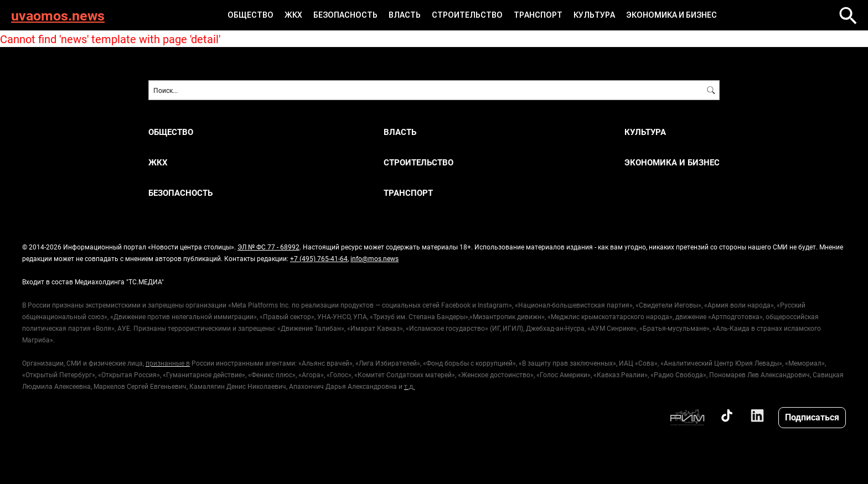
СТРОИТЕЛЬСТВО (467, 15)
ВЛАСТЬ (405, 15)
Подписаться (812, 417)
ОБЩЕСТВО (250, 15)
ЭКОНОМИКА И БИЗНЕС (671, 15)
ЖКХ (293, 15)
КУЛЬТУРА (594, 15)
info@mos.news (374, 258)
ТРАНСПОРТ (538, 15)
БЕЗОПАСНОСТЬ (345, 15)
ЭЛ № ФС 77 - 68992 (268, 247)
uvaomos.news (58, 15)
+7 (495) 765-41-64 (319, 258)
